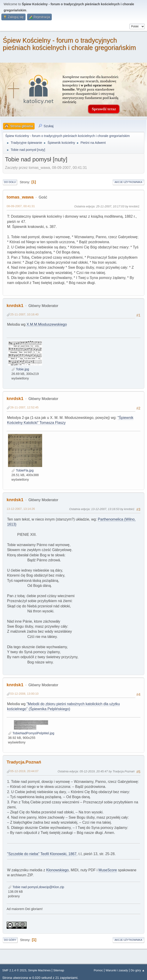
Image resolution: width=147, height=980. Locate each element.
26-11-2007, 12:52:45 (24, 407)
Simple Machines (39, 970)
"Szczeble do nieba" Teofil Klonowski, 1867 (42, 854)
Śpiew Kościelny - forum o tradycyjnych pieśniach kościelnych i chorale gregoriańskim (69, 44)
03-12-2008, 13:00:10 (24, 694)
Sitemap (59, 970)
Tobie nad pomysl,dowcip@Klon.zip (36, 887)
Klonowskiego (58, 870)
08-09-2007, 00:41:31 (21, 206)
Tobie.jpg (20, 369)
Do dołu (10, 182)
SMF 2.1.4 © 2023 (14, 970)
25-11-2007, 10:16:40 (24, 314)
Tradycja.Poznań (24, 762)
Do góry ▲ (138, 970)
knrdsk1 (15, 306)
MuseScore (108, 870)
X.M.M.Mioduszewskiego (47, 324)
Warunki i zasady (117, 970)
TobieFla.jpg (22, 470)
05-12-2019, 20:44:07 (24, 771)
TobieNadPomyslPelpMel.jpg (31, 733)
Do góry (10, 940)
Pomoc (98, 970)
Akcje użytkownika (128, 182)
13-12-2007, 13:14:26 (21, 509)
